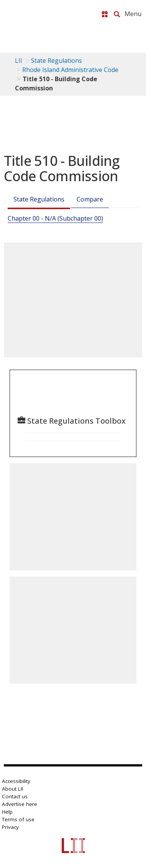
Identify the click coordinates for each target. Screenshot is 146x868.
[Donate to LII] (105, 14)
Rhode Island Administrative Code (70, 70)
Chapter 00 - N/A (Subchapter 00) (55, 218)
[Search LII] (117, 14)
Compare (90, 199)
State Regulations (57, 61)
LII (19, 61)
